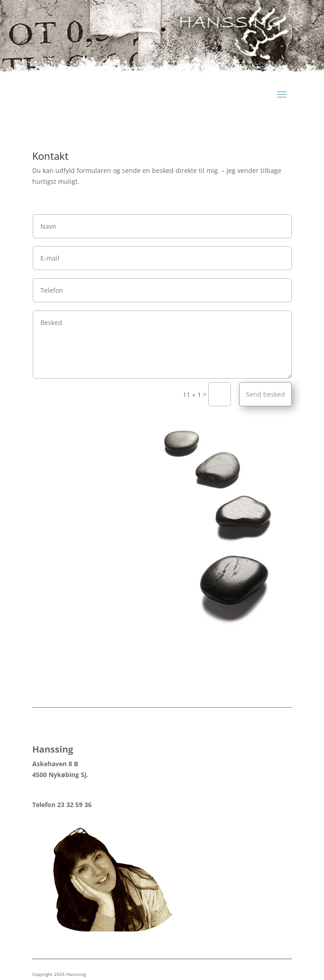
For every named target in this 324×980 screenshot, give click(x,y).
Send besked (265, 394)
